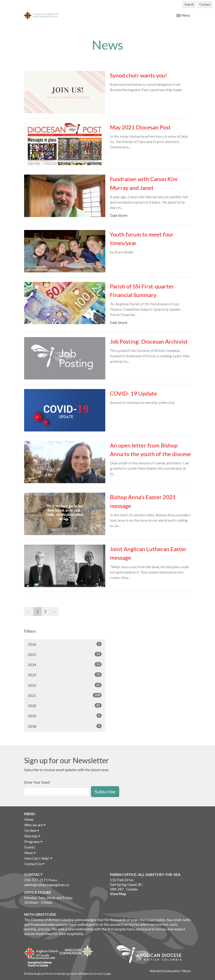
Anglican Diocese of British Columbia (151, 955)
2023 (65, 675)
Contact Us (34, 864)
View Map (118, 894)
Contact (205, 4)
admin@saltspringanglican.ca (47, 885)
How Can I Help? (38, 858)
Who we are (35, 825)
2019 (65, 716)
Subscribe (105, 792)
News (30, 853)
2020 (65, 705)
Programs (33, 842)
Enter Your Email (37, 782)
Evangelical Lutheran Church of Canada (40, 962)
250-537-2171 (36, 880)
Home (29, 819)
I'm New (32, 830)
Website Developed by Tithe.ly (170, 971)
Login (108, 974)
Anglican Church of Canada (41, 952)
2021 (65, 695)
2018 (65, 726)
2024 (65, 664)
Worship (32, 836)
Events (30, 847)
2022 (65, 685)
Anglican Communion (77, 951)
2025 (65, 654)
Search (189, 4)
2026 (65, 644)
